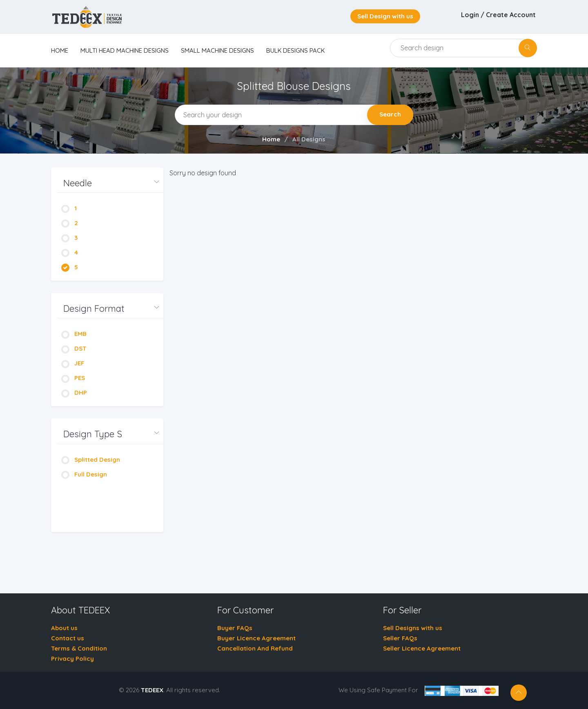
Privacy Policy (72, 659)
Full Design (84, 474)
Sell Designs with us (413, 628)
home (60, 50)
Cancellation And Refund (255, 648)
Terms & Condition (79, 648)
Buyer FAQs (235, 628)
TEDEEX (152, 690)
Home (271, 139)
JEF (73, 363)
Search (390, 114)
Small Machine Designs (217, 50)
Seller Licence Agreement (422, 648)
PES (73, 378)
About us (64, 628)
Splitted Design (91, 460)
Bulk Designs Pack (295, 50)
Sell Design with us (385, 16)
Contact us (68, 638)
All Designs (309, 139)
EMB (74, 334)
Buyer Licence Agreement (256, 638)
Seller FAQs (400, 638)
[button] (110, 183)
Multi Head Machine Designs (125, 50)
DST (74, 348)
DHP (74, 393)
